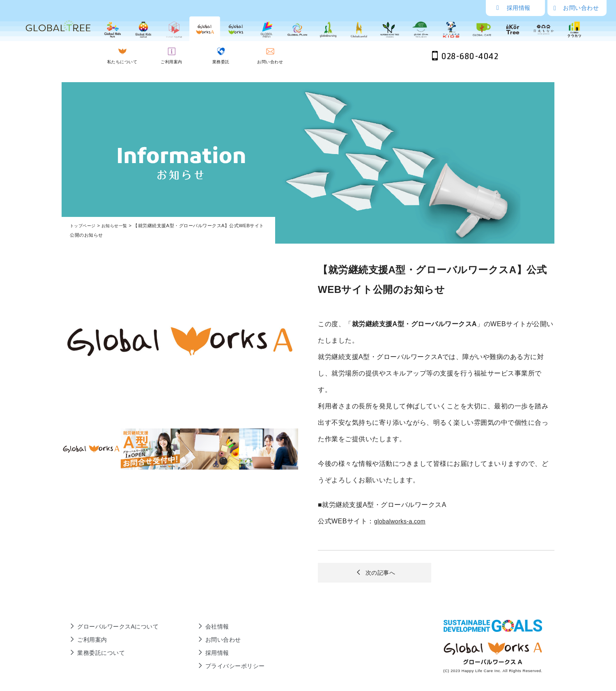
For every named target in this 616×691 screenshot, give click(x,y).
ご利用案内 (83, 641)
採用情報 (514, 8)
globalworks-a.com (403, 521)
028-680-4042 (465, 56)
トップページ (84, 226)
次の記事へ (375, 574)
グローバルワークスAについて (113, 628)
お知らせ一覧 (118, 226)
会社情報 (207, 628)
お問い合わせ (576, 8)
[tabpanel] (180, 342)
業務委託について (93, 654)
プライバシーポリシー (227, 667)
